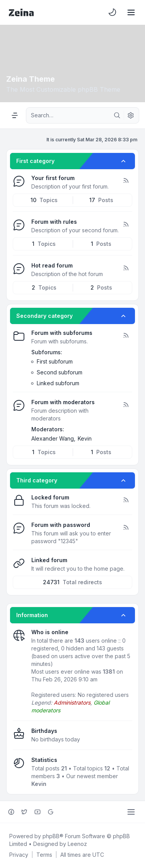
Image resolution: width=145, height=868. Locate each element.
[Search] (117, 115)
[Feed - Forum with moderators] (126, 405)
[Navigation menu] (15, 115)
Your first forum (53, 178)
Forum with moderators (63, 402)
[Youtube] (38, 812)
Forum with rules (54, 222)
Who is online (50, 632)
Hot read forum (52, 265)
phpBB (51, 836)
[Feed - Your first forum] (126, 181)
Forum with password (61, 525)
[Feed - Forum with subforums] (126, 336)
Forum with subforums (62, 333)
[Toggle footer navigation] (131, 812)
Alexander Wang (53, 438)
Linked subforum (58, 383)
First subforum (55, 361)
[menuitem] (113, 12)
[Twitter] (24, 812)
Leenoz (77, 844)
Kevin (85, 438)
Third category (37, 480)
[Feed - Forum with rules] (126, 225)
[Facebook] (11, 812)
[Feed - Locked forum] (126, 500)
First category (35, 161)
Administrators (72, 702)
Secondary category (44, 316)
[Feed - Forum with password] (126, 528)
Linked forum (49, 560)
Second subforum (60, 372)
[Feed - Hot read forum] (126, 268)
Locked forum (50, 497)
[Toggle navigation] (131, 12)
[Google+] (51, 812)
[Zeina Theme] (21, 12)
